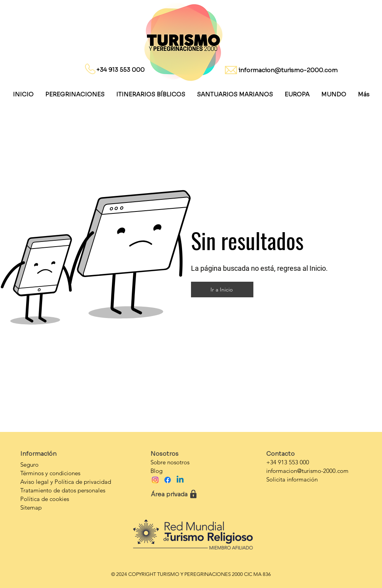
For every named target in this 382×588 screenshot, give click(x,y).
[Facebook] (168, 480)
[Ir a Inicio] (222, 290)
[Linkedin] (180, 480)
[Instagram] (155, 480)
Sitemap (31, 507)
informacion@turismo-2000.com (288, 70)
